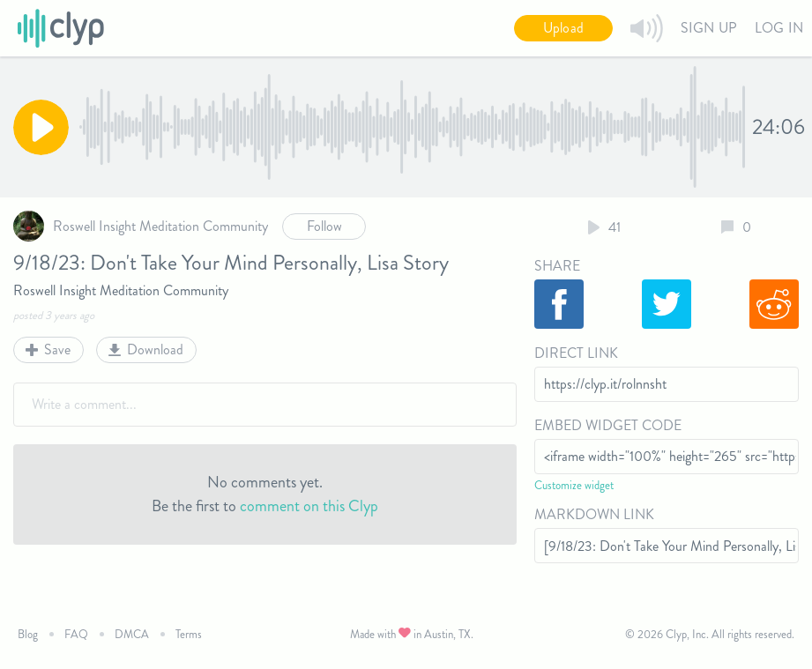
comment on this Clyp (309, 506)
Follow (324, 226)
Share (557, 266)
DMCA (132, 634)
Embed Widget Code (608, 425)
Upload (563, 28)
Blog (28, 634)
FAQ (76, 634)
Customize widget (574, 485)
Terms (189, 634)
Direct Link (576, 353)
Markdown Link (594, 514)
